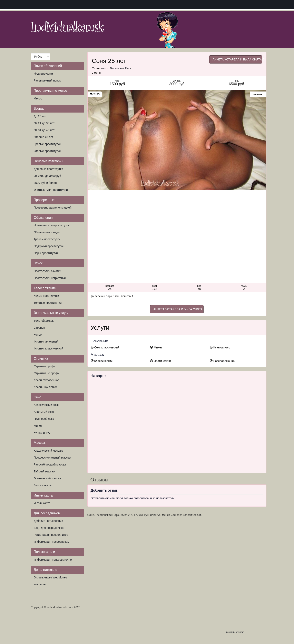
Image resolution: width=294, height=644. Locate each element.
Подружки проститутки (49, 246)
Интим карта (42, 503)
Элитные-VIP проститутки (51, 190)
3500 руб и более (45, 183)
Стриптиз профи (45, 366)
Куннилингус (42, 433)
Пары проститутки (46, 253)
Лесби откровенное (46, 380)
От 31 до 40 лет (44, 130)
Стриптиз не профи (47, 373)
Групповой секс (44, 419)
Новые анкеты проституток (52, 225)
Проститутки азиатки (47, 271)
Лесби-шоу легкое (46, 387)
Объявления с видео (47, 232)
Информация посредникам (52, 542)
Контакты (40, 584)
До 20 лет (40, 116)
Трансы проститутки (47, 239)
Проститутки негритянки (50, 278)
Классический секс (46, 405)
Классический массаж (48, 451)
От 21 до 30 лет (44, 123)
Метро (38, 98)
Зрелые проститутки (47, 144)
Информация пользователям (53, 560)
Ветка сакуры (43, 485)
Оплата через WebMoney (50, 577)
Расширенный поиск (47, 80)
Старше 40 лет (43, 137)
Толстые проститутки (48, 303)
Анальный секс (44, 412)
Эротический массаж (48, 478)
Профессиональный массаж (52, 458)
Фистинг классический (48, 348)
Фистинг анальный (46, 342)
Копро (38, 335)
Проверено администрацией (53, 208)
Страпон (39, 328)
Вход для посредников (49, 528)
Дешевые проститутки (48, 169)
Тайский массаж (44, 471)
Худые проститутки (46, 296)
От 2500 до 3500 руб (47, 176)
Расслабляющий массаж (50, 464)
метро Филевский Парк (116, 68)
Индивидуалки (43, 74)
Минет (38, 426)
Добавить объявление (48, 521)
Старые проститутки (47, 151)
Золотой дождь (44, 321)
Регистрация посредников (51, 535)
